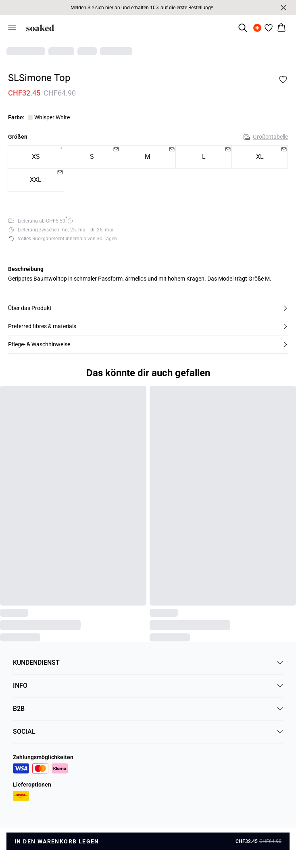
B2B (148, 709)
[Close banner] (283, 8)
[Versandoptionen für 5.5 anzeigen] (41, 221)
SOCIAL (148, 732)
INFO (148, 686)
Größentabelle (266, 137)
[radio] (36, 157)
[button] (148, 308)
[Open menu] (12, 28)
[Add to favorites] (283, 79)
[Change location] (257, 28)
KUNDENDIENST (148, 663)
